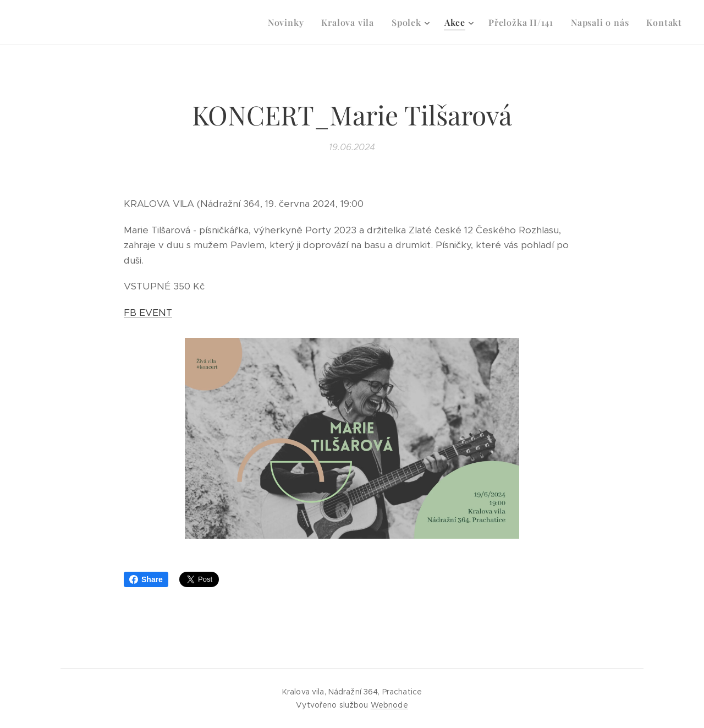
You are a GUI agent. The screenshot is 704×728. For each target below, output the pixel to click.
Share (146, 579)
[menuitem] (289, 23)
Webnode (389, 705)
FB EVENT (148, 313)
